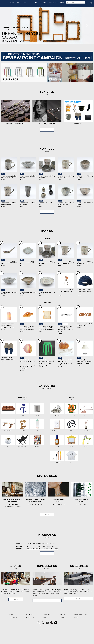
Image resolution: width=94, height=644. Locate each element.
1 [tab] (45, 58)
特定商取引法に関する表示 (80, 630)
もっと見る (47, 142)
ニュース (40, 16)
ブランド (26, 16)
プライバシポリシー (14, 633)
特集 (33, 16)
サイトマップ (63, 630)
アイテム (18, 16)
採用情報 (76, 16)
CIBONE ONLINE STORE (47, 12)
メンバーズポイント (31, 630)
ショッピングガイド (48, 630)
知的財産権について (31, 633)
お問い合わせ (63, 633)
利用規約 (11, 630)
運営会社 (76, 633)
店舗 (47, 16)
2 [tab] (47, 58)
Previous (8, 37)
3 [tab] (49, 58)
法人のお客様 (55, 16)
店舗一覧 (16, 615)
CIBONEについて (66, 16)
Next (86, 37)
